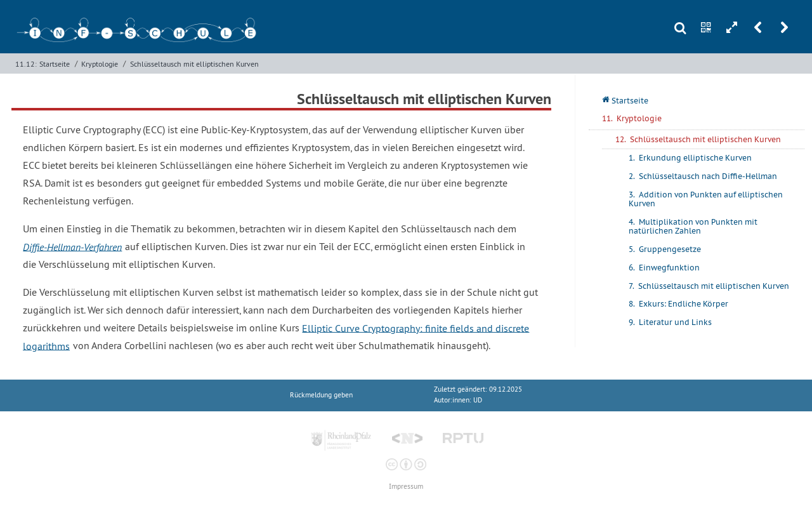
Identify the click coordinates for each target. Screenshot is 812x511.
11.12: (26, 64)
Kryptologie (100, 64)
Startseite (55, 64)
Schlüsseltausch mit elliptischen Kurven (194, 64)
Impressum (406, 487)
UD (478, 400)
